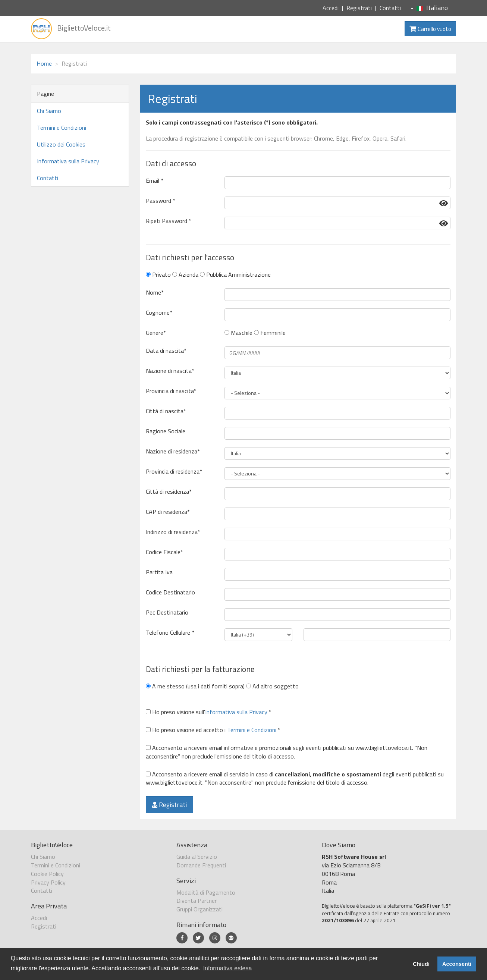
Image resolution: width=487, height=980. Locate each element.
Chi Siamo (49, 111)
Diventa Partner (197, 901)
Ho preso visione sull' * (209, 712)
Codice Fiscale (164, 552)
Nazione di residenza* (173, 451)
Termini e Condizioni (62, 128)
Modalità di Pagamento (206, 892)
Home (44, 63)
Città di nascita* (166, 411)
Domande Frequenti (201, 865)
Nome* (155, 293)
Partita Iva (159, 572)
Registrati (359, 8)
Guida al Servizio (197, 857)
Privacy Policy (48, 882)
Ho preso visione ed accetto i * (213, 730)
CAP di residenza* (168, 512)
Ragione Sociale (166, 431)
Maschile (238, 333)
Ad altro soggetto (272, 686)
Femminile (270, 333)
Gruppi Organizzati (199, 909)
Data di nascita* (166, 351)
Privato (158, 275)
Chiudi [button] (421, 964)
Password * (161, 201)
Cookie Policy (47, 874)
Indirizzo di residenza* (173, 532)
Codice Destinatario (170, 592)
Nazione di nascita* (170, 371)
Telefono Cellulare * (170, 633)
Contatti (390, 8)
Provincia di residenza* (174, 472)
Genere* (156, 333)
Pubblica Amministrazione (235, 275)
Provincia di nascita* (171, 391)
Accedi (331, 8)
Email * (155, 181)
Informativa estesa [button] (228, 968)
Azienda (185, 275)
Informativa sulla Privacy (68, 161)
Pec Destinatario (167, 612)
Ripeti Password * (169, 221)
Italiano (429, 8)
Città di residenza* (169, 492)
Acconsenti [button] (457, 964)
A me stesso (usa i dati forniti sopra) (195, 686)
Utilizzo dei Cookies (61, 144)
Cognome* (159, 313)
